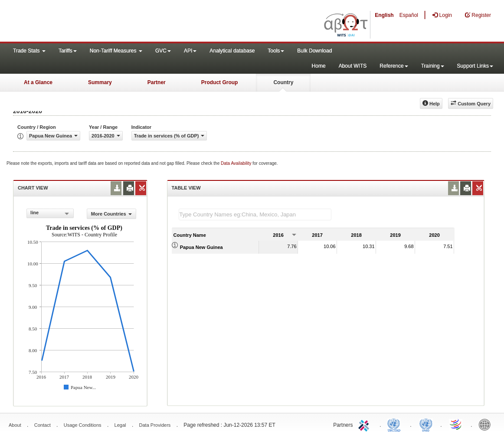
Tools (276, 51)
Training (433, 66)
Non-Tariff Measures (116, 51)
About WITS (353, 66)
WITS (87, 22)
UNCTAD (396, 424)
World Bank (487, 424)
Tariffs (68, 51)
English (384, 15)
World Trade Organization (456, 424)
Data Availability (237, 163)
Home (319, 66)
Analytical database (232, 51)
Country (283, 82)
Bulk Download (314, 51)
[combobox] (50, 213)
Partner (157, 82)
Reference (394, 66)
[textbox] (255, 214)
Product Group (220, 82)
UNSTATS (426, 424)
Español (409, 15)
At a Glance (38, 82)
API (190, 51)
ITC (365, 424)
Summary (100, 82)
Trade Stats (29, 51)
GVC (163, 51)
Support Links (475, 66)
